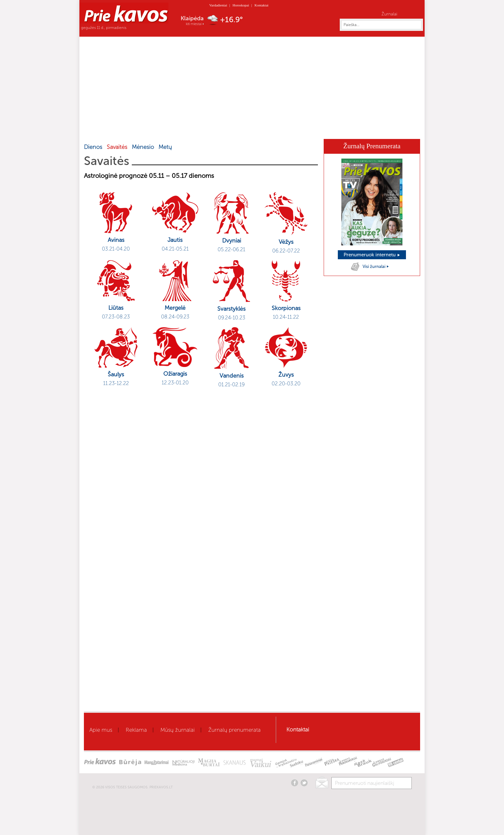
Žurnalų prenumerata (234, 730)
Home (104, 129)
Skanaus (322, 129)
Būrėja (297, 129)
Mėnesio (143, 147)
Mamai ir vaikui (265, 129)
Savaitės (117, 147)
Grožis (188, 129)
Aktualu (138, 129)
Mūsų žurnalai (178, 730)
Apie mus (101, 730)
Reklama (136, 730)
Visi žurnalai (376, 266)
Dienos (93, 147)
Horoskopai (241, 5)
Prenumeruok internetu (372, 255)
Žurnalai (389, 14)
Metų (165, 147)
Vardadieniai (218, 5)
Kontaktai (261, 5)
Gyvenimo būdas (222, 129)
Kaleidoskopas (355, 129)
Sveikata (163, 129)
